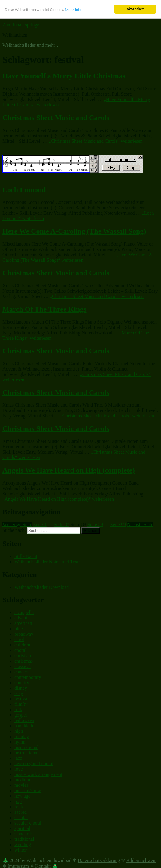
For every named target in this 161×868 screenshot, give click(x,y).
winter (21, 850)
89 (95, 525)
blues (20, 629)
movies (21, 785)
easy (19, 693)
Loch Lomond (24, 189)
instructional (26, 753)
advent (21, 618)
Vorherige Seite (17, 525)
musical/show (28, 790)
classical (23, 666)
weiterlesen (96, 141)
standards (23, 834)
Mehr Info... (75, 10)
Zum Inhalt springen (22, 25)
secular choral (28, 823)
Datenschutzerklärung (99, 860)
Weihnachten (15, 35)
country (22, 683)
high (19, 731)
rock (19, 807)
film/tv (21, 704)
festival (21, 699)
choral (20, 650)
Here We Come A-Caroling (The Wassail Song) (74, 231)
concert (21, 672)
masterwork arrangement (38, 774)
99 (118, 525)
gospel (21, 715)
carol (19, 639)
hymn (20, 742)
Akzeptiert (135, 9)
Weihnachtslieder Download (42, 587)
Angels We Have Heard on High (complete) (69, 470)
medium (22, 780)
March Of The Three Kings (44, 309)
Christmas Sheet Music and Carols (56, 118)
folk (18, 710)
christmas (24, 661)
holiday (22, 737)
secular (21, 817)
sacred (21, 812)
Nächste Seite (140, 525)
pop (18, 801)
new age (22, 796)
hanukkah (24, 726)
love (19, 769)
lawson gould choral (34, 764)
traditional (24, 839)
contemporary (28, 677)
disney (21, 688)
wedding (23, 844)
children (22, 645)
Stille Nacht (26, 556)
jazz (18, 758)
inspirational (26, 747)
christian (23, 656)
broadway (24, 634)
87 (62, 525)
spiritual (22, 828)
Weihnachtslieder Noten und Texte (48, 562)
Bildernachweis (141, 860)
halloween (24, 720)
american (23, 623)
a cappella (24, 612)
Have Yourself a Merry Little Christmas (64, 76)
